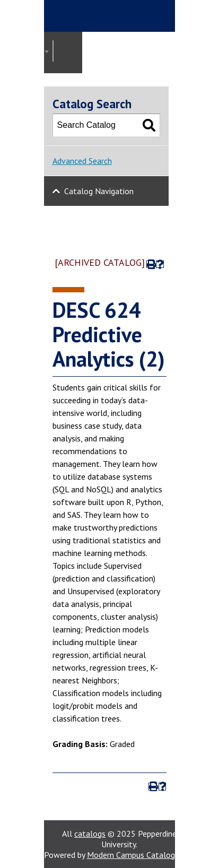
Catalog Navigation (99, 191)
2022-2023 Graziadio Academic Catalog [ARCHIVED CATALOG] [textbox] (63, 51)
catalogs (90, 834)
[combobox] (53, 51)
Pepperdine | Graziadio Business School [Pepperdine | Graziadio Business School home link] (116, 16)
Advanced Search (82, 161)
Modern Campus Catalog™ (135, 855)
